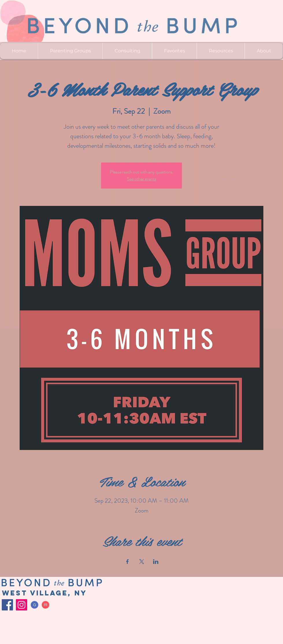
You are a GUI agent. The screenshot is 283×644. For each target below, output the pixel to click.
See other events (141, 179)
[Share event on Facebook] (127, 562)
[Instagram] (22, 605)
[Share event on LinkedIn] (156, 562)
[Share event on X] (142, 562)
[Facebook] (7, 605)
